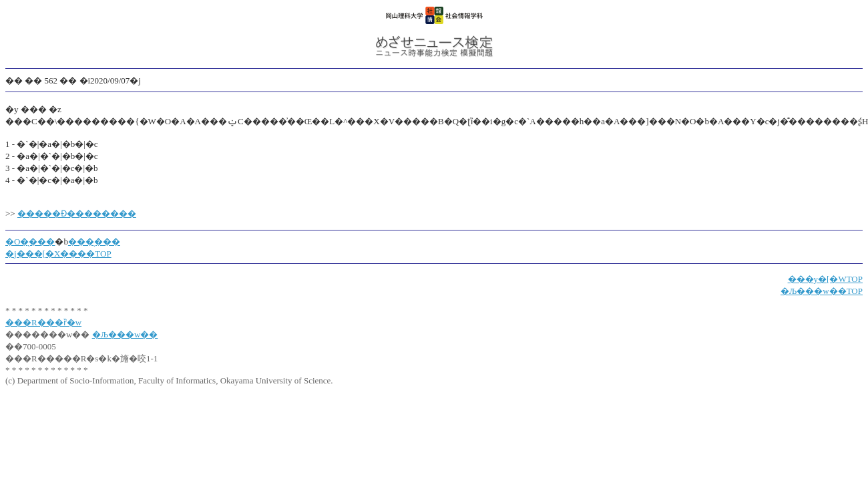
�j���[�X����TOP (58, 254)
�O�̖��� (30, 242)
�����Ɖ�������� (77, 213)
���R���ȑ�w (43, 322)
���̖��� (94, 242)
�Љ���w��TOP (822, 291)
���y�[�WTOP (825, 279)
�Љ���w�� (125, 334)
